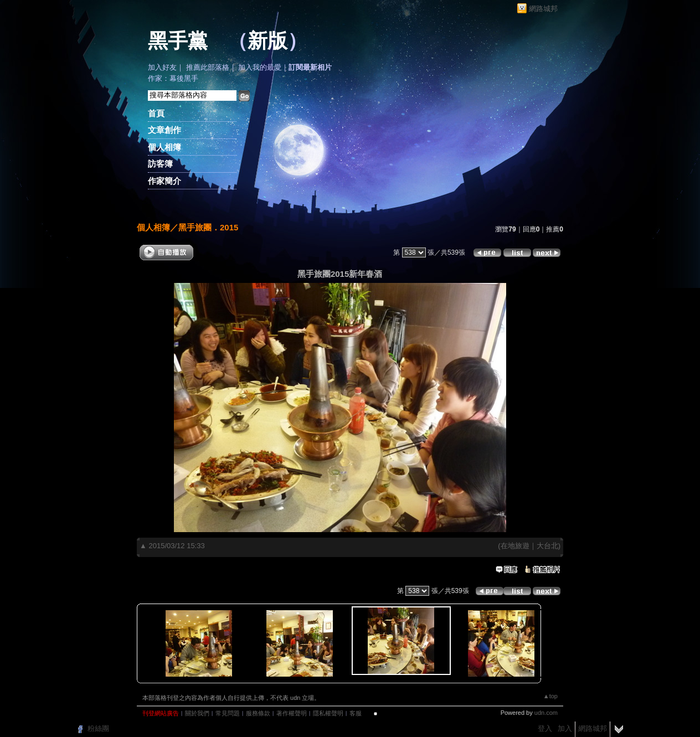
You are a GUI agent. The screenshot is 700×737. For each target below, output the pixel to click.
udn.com (546, 713)
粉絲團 (98, 728)
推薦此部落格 (208, 67)
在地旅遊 (515, 546)
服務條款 (258, 713)
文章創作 (164, 130)
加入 (565, 728)
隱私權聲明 (328, 713)
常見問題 (228, 713)
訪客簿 (160, 164)
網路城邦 (543, 9)
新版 (267, 41)
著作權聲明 (292, 713)
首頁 (156, 113)
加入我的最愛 (260, 67)
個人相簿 (164, 147)
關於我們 (197, 713)
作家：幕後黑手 (173, 78)
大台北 (547, 546)
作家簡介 (164, 181)
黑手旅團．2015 (208, 227)
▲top (550, 696)
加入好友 (162, 67)
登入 (545, 728)
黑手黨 (178, 41)
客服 (356, 713)
